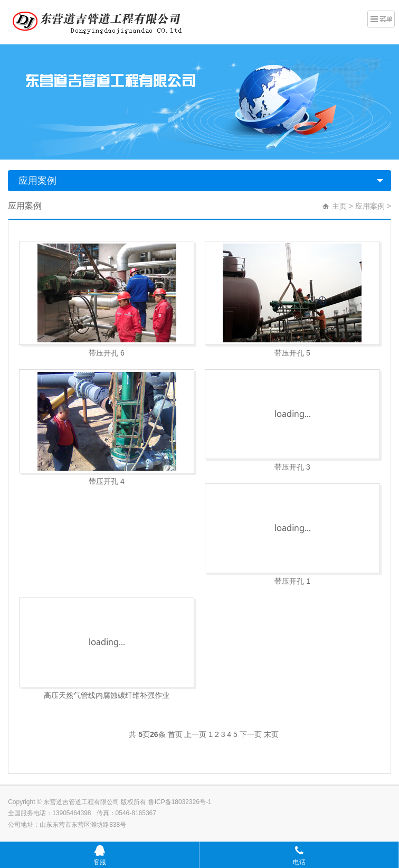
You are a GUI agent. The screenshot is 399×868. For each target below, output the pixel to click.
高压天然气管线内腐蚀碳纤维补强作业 (107, 695)
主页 (339, 206)
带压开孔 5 (292, 353)
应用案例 (37, 181)
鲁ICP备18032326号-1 (180, 802)
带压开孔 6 (107, 353)
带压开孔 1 (292, 581)
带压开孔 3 (292, 467)
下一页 (251, 734)
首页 (175, 734)
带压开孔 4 (107, 481)
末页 (271, 734)
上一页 (195, 734)
